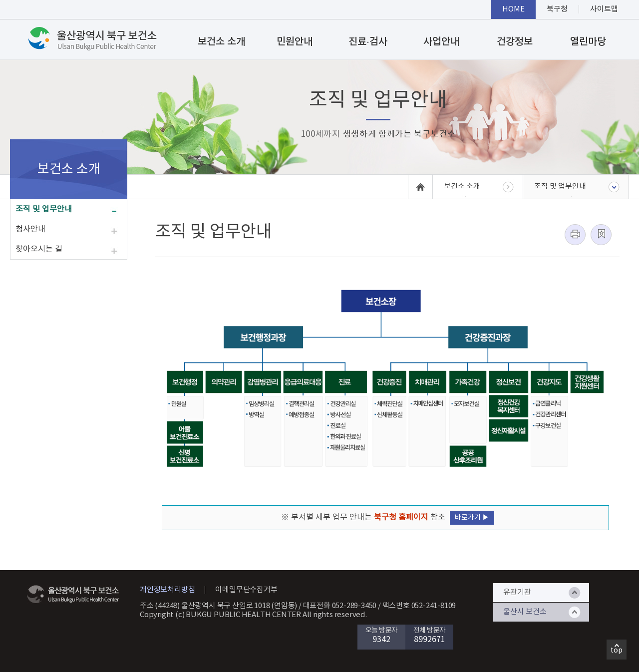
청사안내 (30, 229)
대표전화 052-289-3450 (340, 606)
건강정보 (515, 42)
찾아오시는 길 (39, 249)
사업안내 (441, 42)
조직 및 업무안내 (44, 209)
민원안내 (295, 42)
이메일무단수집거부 (246, 590)
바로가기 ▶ (472, 518)
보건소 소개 (221, 42)
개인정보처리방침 (167, 590)
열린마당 (588, 42)
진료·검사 (368, 42)
